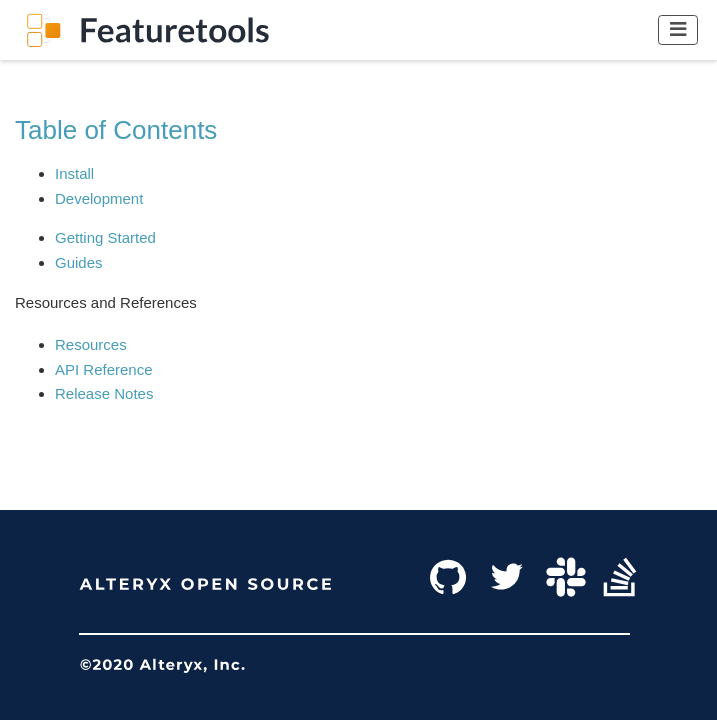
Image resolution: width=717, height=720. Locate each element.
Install (74, 173)
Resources (91, 344)
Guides (79, 262)
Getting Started (105, 237)
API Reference (104, 369)
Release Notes (104, 393)
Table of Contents (116, 130)
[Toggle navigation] (678, 29)
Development (99, 198)
